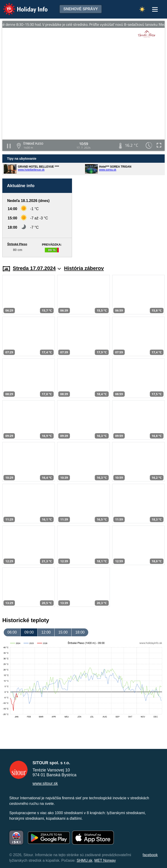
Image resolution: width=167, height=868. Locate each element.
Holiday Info (21, 6)
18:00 (80, 632)
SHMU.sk (85, 860)
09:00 (29, 632)
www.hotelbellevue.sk (31, 170)
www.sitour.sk (45, 783)
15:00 (63, 632)
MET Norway (105, 860)
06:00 (12, 632)
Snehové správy (81, 9)
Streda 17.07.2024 (37, 268)
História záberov (84, 268)
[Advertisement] (121, 218)
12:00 (46, 632)
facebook (150, 855)
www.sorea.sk (108, 170)
